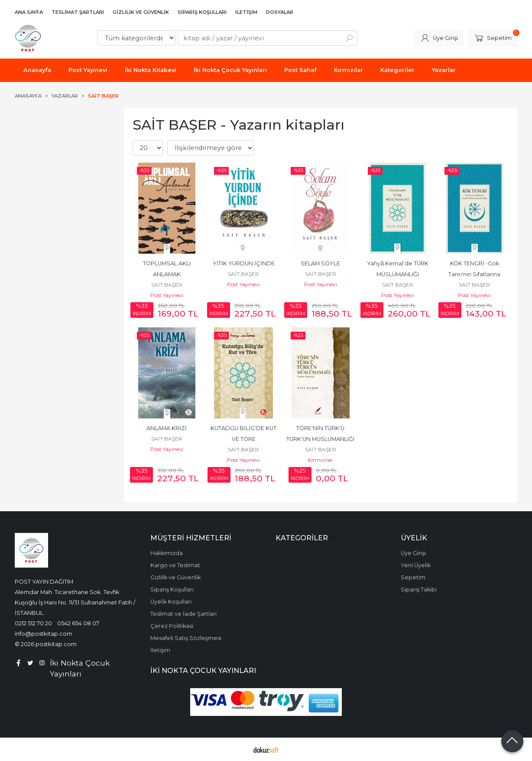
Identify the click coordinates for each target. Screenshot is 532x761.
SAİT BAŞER (167, 285)
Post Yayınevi (167, 295)
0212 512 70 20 (33, 623)
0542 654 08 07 (78, 623)
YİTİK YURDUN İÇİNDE (244, 263)
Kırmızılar (320, 460)
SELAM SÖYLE (320, 263)
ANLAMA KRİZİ (167, 428)
